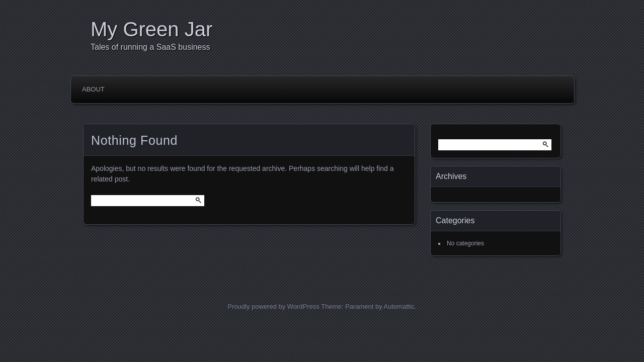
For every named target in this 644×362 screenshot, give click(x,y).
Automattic (399, 306)
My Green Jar (151, 29)
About (93, 89)
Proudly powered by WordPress (273, 306)
